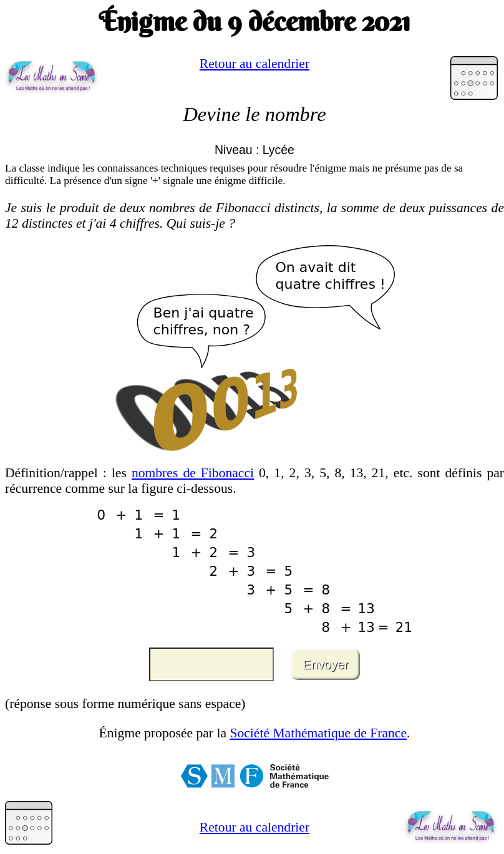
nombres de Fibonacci (193, 473)
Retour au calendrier (254, 64)
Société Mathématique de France (318, 733)
